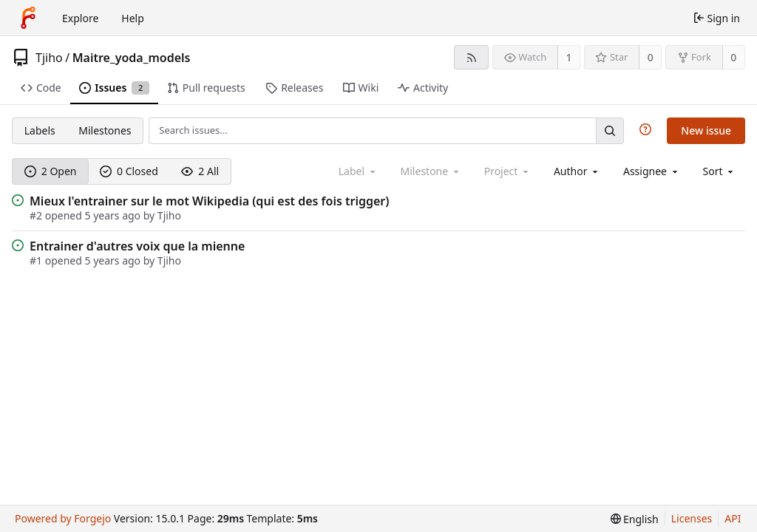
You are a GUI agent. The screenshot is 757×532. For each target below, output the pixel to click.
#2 (37, 215)
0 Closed (129, 171)
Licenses (692, 518)
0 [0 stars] (651, 57)
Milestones (105, 130)
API (733, 518)
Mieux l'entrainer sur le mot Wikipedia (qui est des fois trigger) (209, 201)
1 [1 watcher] (569, 57)
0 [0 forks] (733, 57)
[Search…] (610, 130)
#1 (37, 260)
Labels (40, 130)
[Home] (28, 18)
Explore (80, 18)
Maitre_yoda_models (132, 58)
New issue (706, 130)
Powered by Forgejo (63, 518)
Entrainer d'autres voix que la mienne (137, 246)
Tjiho (49, 58)
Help (133, 18)
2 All (200, 171)
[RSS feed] (471, 57)
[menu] (720, 171)
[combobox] (577, 171)
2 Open (51, 171)
